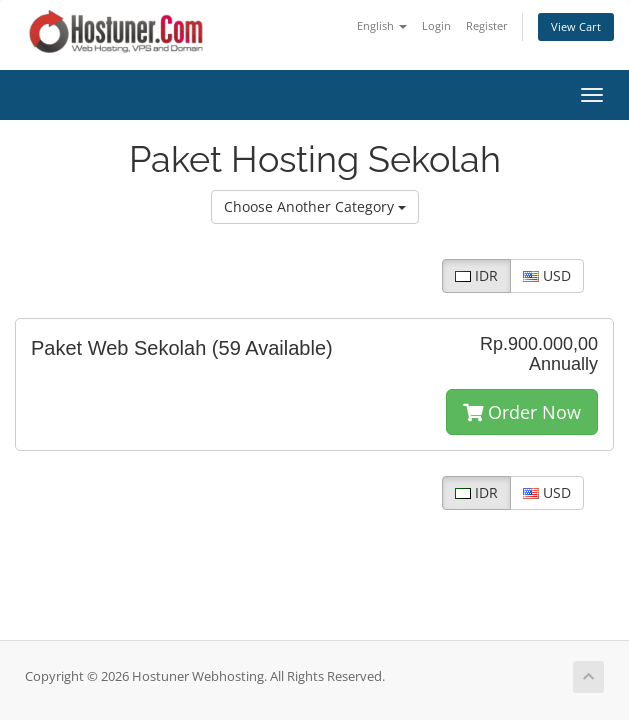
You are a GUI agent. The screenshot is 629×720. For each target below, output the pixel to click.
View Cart (576, 26)
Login (436, 25)
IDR (476, 275)
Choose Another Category (315, 206)
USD (547, 275)
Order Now (522, 412)
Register (487, 25)
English (382, 25)
